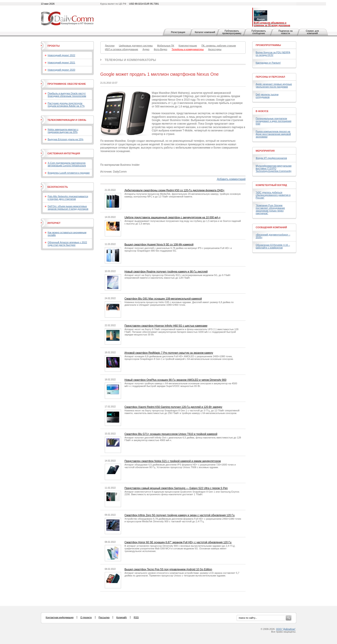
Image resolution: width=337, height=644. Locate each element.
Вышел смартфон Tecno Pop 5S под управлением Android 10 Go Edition (168, 569)
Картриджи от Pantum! (268, 63)
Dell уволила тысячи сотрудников (267, 96)
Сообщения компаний (271, 227)
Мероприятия (265, 151)
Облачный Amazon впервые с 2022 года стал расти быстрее (67, 244)
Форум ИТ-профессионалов (271, 158)
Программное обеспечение (67, 84)
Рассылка (104, 617)
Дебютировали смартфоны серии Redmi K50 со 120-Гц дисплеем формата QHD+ (175, 190)
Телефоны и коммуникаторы (130, 60)
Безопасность (58, 187)
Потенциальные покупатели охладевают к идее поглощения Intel (274, 121)
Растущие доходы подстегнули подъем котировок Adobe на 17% (66, 105)
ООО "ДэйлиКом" (286, 629)
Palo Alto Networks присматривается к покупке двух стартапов (68, 198)
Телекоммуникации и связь (67, 120)
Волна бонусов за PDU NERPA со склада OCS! (273, 54)
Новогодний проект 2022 (62, 55)
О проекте (86, 617)
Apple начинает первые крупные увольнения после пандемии (274, 85)
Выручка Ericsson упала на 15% (66, 139)
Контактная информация (60, 617)
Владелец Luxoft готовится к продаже (69, 173)
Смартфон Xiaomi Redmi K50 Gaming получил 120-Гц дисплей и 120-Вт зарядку (173, 407)
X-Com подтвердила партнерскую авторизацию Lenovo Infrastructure (67, 164)
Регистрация (178, 32)
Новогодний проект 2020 (62, 70)
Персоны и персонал (271, 77)
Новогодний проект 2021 (62, 63)
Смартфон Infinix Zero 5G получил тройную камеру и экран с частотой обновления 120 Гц (180, 515)
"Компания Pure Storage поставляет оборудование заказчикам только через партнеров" (270, 209)
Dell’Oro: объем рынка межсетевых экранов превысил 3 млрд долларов (68, 208)
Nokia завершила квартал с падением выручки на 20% (63, 131)
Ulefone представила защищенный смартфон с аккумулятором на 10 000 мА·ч (172, 217)
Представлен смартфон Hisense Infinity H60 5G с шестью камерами (166, 326)
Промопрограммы (268, 45)
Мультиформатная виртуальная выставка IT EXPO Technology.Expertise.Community (274, 168)
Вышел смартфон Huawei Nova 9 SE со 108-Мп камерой (159, 245)
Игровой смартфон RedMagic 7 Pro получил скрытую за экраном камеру (169, 353)
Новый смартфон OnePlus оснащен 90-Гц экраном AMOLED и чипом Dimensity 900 (176, 380)
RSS (136, 617)
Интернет (54, 223)
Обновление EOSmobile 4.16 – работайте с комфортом (273, 246)
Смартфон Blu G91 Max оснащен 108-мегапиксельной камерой (163, 299)
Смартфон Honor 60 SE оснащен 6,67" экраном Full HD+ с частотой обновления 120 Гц (178, 542)
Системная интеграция (64, 153)
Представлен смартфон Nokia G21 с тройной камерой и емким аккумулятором (173, 461)
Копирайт (122, 617)
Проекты (54, 46)
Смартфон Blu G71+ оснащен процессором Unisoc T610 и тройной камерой (171, 434)
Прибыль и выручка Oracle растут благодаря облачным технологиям (67, 95)
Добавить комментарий (231, 179)
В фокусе (262, 111)
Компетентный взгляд (271, 185)
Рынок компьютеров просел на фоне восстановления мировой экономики (273, 134)
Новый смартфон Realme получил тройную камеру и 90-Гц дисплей (166, 272)
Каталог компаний (205, 32)
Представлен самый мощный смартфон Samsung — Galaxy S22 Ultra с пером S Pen (176, 488)
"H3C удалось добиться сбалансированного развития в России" (273, 195)
